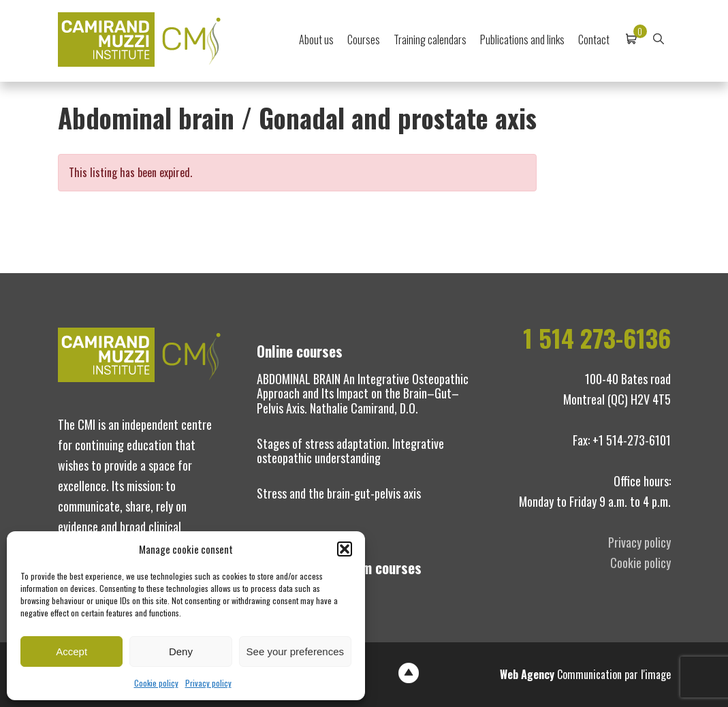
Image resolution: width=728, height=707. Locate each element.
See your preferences (295, 651)
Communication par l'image (585, 674)
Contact (594, 40)
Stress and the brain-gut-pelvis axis (339, 493)
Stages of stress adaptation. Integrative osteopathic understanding (350, 451)
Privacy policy (208, 683)
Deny (181, 651)
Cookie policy (156, 683)
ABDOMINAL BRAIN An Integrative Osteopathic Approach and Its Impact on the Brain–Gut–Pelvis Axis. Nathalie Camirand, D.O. (363, 393)
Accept (72, 651)
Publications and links (522, 40)
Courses (364, 40)
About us (316, 40)
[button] (345, 549)
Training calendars (430, 40)
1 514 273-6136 (597, 338)
